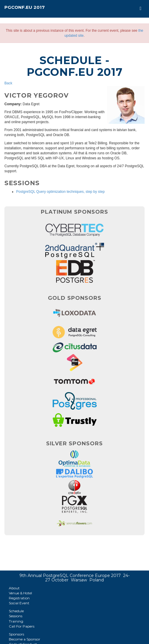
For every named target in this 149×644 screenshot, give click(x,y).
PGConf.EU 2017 (25, 7)
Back (8, 83)
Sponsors (16, 634)
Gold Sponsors (75, 298)
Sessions (16, 616)
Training (16, 621)
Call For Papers (22, 626)
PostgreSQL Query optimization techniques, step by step (60, 192)
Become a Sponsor (25, 639)
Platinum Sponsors (74, 212)
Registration (19, 598)
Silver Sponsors (74, 444)
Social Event (19, 603)
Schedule (16, 611)
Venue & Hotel (20, 593)
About (14, 588)
